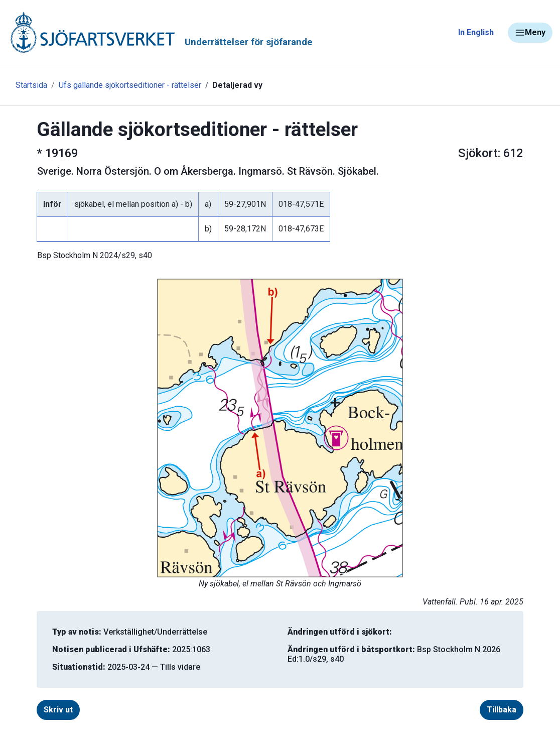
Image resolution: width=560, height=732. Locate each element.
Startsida (31, 85)
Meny (530, 33)
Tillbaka (502, 710)
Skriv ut (58, 710)
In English (476, 32)
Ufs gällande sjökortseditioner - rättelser (130, 85)
